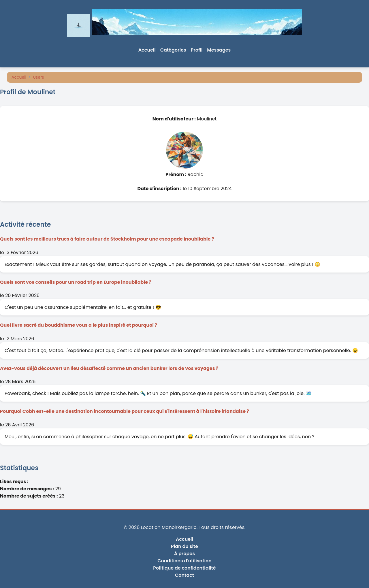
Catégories (173, 50)
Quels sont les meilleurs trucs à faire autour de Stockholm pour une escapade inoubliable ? (107, 239)
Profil (197, 50)
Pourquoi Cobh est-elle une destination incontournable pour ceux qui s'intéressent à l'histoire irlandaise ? (125, 411)
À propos (185, 554)
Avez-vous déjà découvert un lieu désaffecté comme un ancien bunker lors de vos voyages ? (109, 368)
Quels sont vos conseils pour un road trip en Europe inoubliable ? (76, 282)
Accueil (147, 50)
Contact (184, 575)
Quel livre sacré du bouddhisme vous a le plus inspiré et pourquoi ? (79, 325)
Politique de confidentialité (184, 568)
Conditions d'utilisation (184, 561)
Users (39, 77)
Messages (219, 50)
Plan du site (184, 546)
